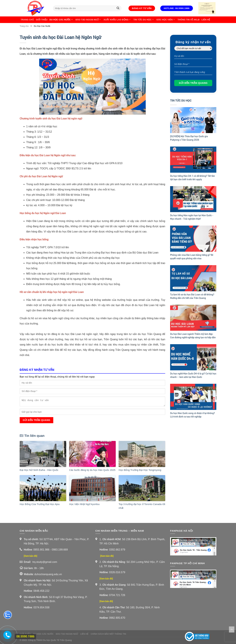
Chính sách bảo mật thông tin (108, 634)
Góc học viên (166, 20)
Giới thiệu (42, 20)
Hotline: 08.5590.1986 (177, 8)
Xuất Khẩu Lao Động (118, 20)
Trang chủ (27, 20)
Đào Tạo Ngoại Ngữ (89, 20)
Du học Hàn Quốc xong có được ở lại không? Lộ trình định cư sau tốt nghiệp (192, 415)
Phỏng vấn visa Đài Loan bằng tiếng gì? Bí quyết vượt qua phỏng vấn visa (192, 257)
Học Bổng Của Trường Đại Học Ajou (40, 504)
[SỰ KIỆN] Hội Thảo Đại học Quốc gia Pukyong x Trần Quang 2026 (189, 138)
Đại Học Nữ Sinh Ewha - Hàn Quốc (39, 470)
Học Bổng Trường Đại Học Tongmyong (140, 470)
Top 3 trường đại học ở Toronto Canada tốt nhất (142, 506)
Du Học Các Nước (62, 20)
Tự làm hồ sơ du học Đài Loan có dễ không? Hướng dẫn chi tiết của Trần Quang (192, 296)
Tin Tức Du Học (144, 20)
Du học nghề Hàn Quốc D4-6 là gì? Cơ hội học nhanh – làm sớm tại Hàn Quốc (193, 375)
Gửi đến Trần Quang (36, 420)
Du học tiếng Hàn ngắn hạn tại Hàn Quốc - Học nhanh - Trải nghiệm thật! (192, 217)
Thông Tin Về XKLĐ (188, 20)
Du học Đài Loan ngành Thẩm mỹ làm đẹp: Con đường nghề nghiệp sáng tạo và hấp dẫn (193, 336)
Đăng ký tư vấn (142, 8)
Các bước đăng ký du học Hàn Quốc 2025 (92, 470)
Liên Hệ (206, 20)
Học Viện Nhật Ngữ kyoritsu (84, 504)
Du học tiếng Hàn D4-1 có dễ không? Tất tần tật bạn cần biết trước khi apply (192, 178)
